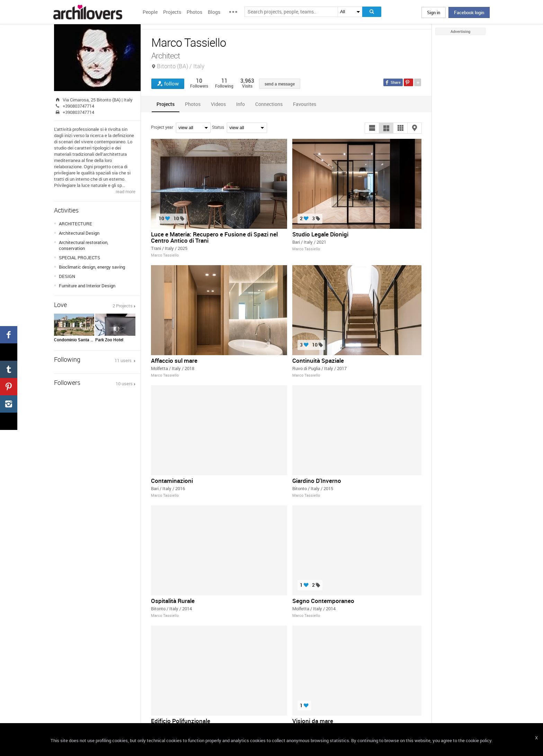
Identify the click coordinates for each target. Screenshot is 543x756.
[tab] (166, 104)
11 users (124, 360)
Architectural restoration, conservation (84, 245)
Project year (162, 127)
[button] (372, 128)
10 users (124, 384)
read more (126, 191)
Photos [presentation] (193, 104)
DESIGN (67, 276)
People (150, 12)
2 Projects (123, 306)
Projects (172, 12)
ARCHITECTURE (75, 224)
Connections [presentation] (269, 104)
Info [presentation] (241, 104)
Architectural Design (79, 233)
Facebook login (469, 12)
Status (218, 127)
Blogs (214, 12)
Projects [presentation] (166, 104)
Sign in (434, 12)
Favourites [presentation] (305, 104)
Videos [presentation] (218, 104)
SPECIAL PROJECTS (79, 258)
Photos (194, 12)
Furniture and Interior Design (87, 286)
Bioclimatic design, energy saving (92, 267)
